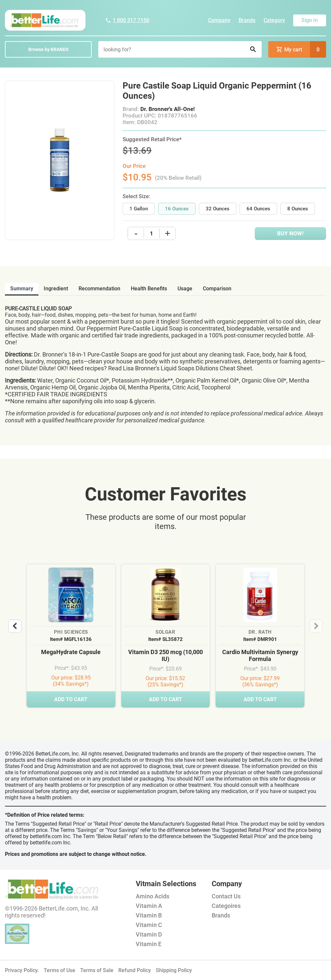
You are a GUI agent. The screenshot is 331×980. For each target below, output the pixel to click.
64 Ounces (258, 209)
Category (274, 20)
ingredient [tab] (56, 289)
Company (219, 20)
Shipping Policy (174, 970)
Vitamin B (149, 915)
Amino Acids (153, 896)
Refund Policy (135, 970)
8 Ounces (298, 209)
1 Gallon (139, 209)
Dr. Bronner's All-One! (168, 109)
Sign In (310, 20)
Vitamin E (149, 944)
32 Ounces (218, 209)
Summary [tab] (22, 289)
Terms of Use (59, 970)
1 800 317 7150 (127, 20)
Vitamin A (149, 906)
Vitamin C (149, 925)
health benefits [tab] (149, 289)
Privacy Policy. (22, 970)
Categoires (226, 906)
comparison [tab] (217, 289)
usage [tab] (185, 289)
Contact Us (226, 896)
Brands (247, 20)
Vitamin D (149, 934)
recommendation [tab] (99, 289)
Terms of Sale (97, 970)
